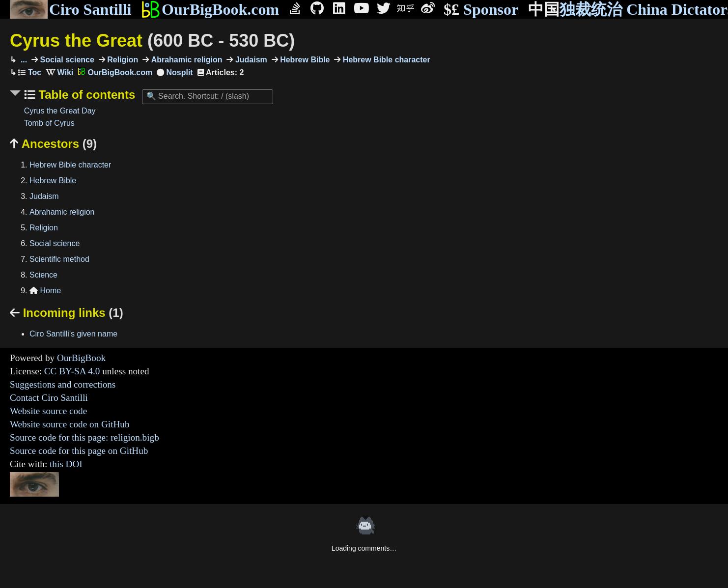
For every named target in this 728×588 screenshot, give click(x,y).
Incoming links (67, 313)
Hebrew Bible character (385, 60)
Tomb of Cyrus (49, 123)
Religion (122, 60)
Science (43, 275)
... (23, 60)
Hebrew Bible (304, 60)
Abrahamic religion (185, 60)
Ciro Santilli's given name (73, 334)
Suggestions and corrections (63, 384)
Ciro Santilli (70, 9)
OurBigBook (81, 358)
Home (45, 291)
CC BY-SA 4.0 (72, 371)
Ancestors (53, 144)
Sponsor (481, 10)
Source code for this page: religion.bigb (84, 437)
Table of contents (85, 95)
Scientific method (59, 259)
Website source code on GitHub (70, 424)
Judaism (250, 60)
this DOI (66, 464)
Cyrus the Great (152, 41)
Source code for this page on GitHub (79, 451)
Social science (66, 60)
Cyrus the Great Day (60, 111)
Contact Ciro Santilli (49, 398)
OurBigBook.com (210, 9)
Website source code (48, 411)
